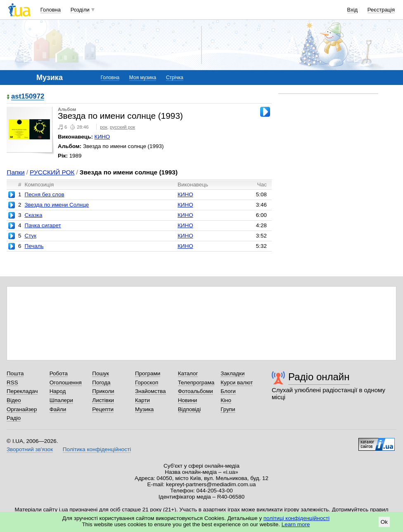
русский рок (122, 127)
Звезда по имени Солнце (57, 205)
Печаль (34, 246)
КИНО (102, 137)
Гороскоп (147, 383)
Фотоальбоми (196, 391)
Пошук (101, 373)
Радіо (14, 418)
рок (103, 127)
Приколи (103, 391)
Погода (101, 383)
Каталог (188, 373)
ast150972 (28, 97)
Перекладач (22, 391)
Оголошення (66, 383)
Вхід (353, 10)
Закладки (232, 373)
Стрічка (175, 78)
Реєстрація (381, 10)
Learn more (296, 524)
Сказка (33, 215)
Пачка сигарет (43, 225)
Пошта (15, 373)
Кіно (226, 400)
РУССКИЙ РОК (52, 172)
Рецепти (103, 409)
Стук (30, 236)
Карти (142, 400)
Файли (58, 409)
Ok (384, 522)
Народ (58, 391)
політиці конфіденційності (296, 518)
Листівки (103, 400)
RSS (12, 383)
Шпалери (61, 400)
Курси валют (237, 383)
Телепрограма (196, 383)
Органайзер (22, 409)
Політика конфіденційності (97, 449)
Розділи (80, 10)
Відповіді (190, 409)
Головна (51, 10)
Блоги (228, 391)
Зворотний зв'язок (30, 449)
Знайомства (151, 391)
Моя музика (143, 78)
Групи (228, 409)
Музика (144, 409)
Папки (15, 172)
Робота (59, 373)
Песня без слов (44, 194)
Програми (148, 373)
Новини (188, 400)
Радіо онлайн (319, 377)
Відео (14, 400)
